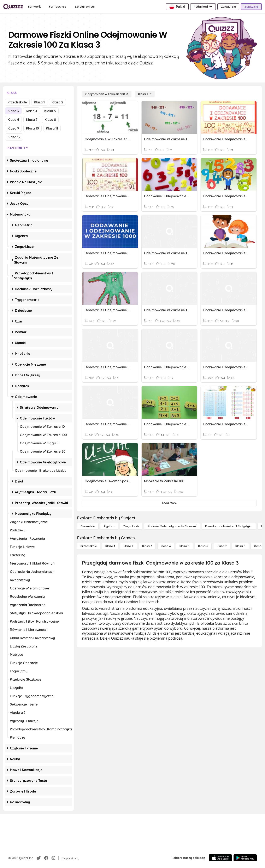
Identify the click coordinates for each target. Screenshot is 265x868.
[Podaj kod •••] (203, 7)
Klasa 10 (33, 128)
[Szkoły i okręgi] (85, 7)
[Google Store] (245, 858)
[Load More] (169, 503)
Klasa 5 (50, 111)
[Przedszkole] (89, 546)
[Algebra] (109, 526)
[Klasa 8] (240, 546)
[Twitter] (39, 858)
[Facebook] (46, 858)
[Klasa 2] (129, 546)
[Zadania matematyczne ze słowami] (172, 526)
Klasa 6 (13, 120)
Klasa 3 (13, 111)
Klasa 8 (50, 120)
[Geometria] (88, 526)
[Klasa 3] (145, 94)
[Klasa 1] (110, 546)
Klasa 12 (14, 137)
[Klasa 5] (184, 546)
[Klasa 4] (166, 546)
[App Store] (220, 858)
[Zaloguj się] (228, 7)
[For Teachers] (58, 7)
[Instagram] (53, 858)
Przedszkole (17, 102)
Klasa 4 (32, 111)
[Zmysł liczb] (131, 526)
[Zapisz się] (251, 7)
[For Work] (34, 7)
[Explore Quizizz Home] (13, 7)
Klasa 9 (13, 128)
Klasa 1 (39, 102)
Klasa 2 (57, 102)
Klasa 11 (52, 128)
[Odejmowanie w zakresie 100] (107, 94)
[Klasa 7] (222, 546)
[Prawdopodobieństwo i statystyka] (229, 526)
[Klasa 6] (203, 546)
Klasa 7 (32, 120)
